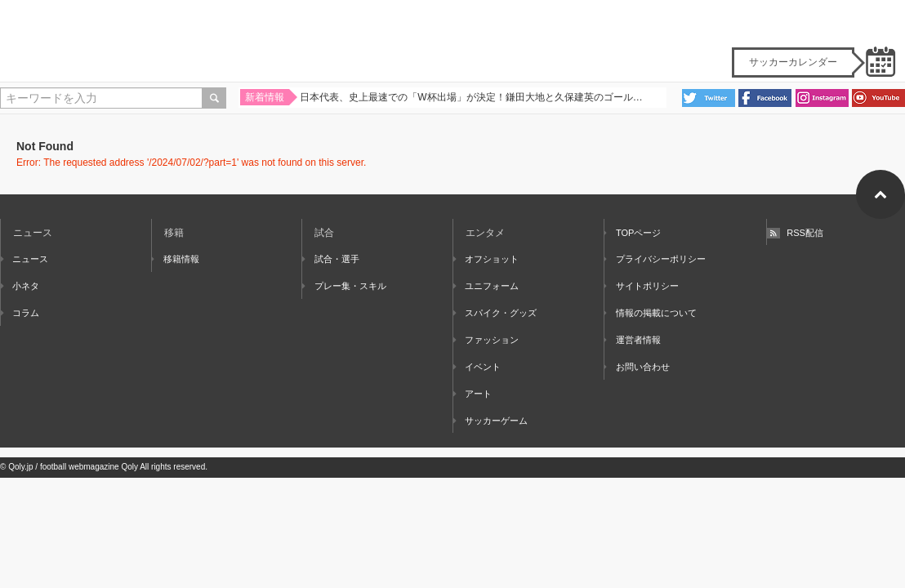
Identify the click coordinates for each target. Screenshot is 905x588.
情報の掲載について (651, 313)
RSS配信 (795, 233)
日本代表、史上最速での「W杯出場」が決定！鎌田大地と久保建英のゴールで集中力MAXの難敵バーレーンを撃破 (473, 99)
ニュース (25, 259)
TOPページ (633, 233)
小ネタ (20, 286)
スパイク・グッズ (495, 313)
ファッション (486, 340)
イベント (477, 367)
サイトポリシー (642, 286)
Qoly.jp (20, 467)
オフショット (486, 259)
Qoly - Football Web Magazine (452, 41)
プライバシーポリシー (655, 259)
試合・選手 (330, 259)
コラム (20, 313)
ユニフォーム (486, 286)
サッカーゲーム (490, 421)
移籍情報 (176, 259)
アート (473, 394)
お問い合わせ (637, 367)
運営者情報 (633, 340)
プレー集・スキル (344, 286)
